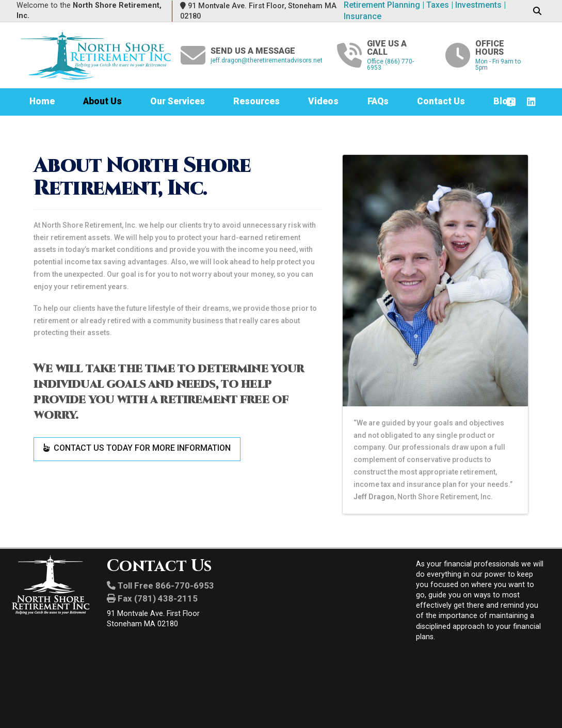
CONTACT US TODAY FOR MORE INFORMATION (137, 448)
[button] (537, 11)
